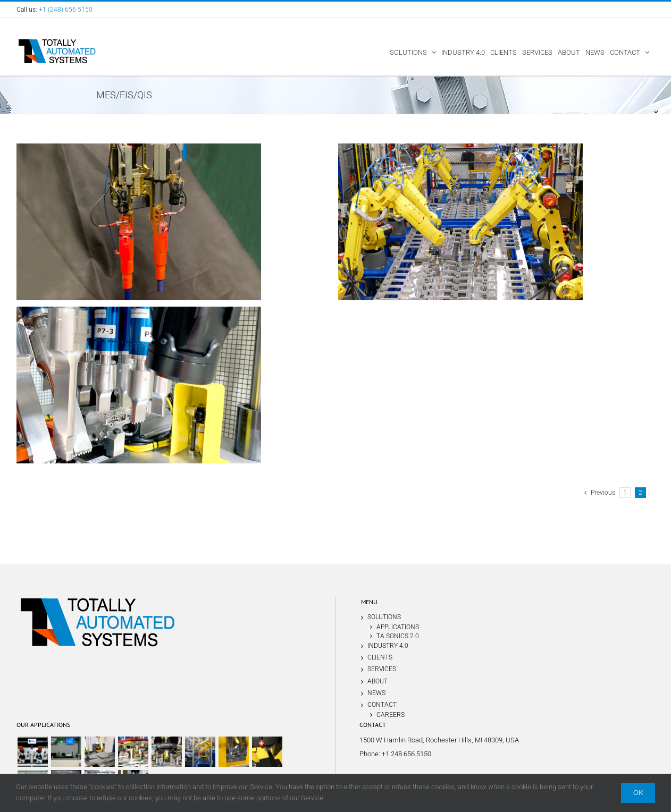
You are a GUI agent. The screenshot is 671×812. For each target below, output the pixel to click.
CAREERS (391, 714)
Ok (638, 793)
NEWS (376, 693)
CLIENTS (380, 657)
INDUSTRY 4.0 (388, 646)
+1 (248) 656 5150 (66, 10)
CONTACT (382, 705)
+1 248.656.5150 (406, 754)
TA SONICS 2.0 (398, 636)
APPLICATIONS (398, 627)
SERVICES (382, 669)
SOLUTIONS (384, 617)
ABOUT (378, 681)
